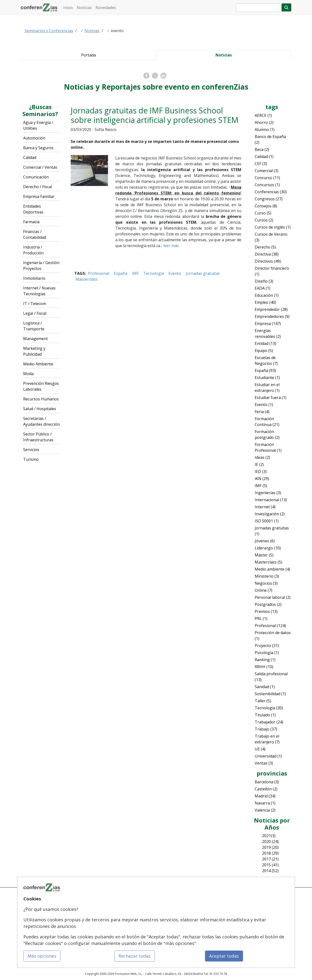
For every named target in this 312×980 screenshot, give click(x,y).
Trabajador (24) (269, 722)
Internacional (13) (271, 500)
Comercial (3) (267, 171)
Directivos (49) (268, 261)
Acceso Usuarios (79, 928)
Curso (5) (263, 213)
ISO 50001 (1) (267, 521)
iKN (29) (262, 479)
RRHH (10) (264, 667)
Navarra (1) (265, 803)
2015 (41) (270, 865)
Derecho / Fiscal (38, 187)
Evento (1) (264, 405)
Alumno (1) (265, 129)
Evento (175, 273)
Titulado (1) (265, 715)
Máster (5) (264, 555)
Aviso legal (167, 919)
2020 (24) (270, 841)
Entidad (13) (265, 343)
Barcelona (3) (267, 782)
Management (35, 339)
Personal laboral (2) (273, 597)
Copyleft (166, 928)
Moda (28, 374)
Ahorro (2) (264, 122)
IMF (135, 273)
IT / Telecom (35, 304)
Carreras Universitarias (129, 928)
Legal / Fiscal (35, 313)
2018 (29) (270, 853)
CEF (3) (261, 164)
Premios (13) (266, 611)
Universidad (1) (268, 756)
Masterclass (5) (268, 562)
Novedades (106, 8)
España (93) (265, 370)
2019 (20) (270, 847)
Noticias (84, 8)
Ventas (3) (264, 763)
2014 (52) (270, 871)
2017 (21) (270, 859)
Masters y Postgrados (128, 910)
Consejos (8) (266, 206)
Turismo (31, 459)
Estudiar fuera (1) (271, 398)
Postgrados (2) (268, 604)
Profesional (99, 273)
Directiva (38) (267, 254)
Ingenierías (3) (268, 493)
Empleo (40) (265, 302)
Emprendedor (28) (271, 309)
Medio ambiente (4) (272, 569)
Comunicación (36, 177)
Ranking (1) (265, 660)
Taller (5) (263, 701)
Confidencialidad (171, 910)
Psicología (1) (267, 653)
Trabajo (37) (266, 729)
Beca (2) (262, 149)
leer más (171, 246)
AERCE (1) (263, 115)
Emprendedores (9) (272, 316)
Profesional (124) (270, 626)
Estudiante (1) (267, 378)
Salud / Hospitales (40, 409)
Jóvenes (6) (265, 541)
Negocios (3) (266, 583)
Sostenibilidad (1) (270, 694)
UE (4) (260, 749)
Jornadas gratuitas (203, 273)
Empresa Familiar (39, 196)
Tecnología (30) (269, 708)
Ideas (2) (262, 457)
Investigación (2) (270, 514)
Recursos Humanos (41, 399)
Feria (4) (262, 412)
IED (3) (261, 472)
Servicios (31, 450)
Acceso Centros (78, 937)
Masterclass (87, 279)
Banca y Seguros (38, 148)
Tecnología (154, 273)
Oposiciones (122, 937)
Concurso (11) (267, 178)
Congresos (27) (269, 199)
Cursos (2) (264, 220)
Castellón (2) (266, 789)
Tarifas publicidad (80, 919)
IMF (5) (261, 486)
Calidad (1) (264, 157)
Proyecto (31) (267, 646)
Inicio (68, 8)
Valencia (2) (265, 810)
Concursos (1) (267, 185)
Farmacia (31, 222)
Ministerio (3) (267, 576)
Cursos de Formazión (128, 900)
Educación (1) (267, 295)
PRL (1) (261, 619)
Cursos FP (120, 919)
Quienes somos (78, 910)
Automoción (34, 138)
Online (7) (263, 590)
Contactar (166, 900)
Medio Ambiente (38, 364)
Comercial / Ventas (40, 167)
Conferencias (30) (271, 192)
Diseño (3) (264, 281)
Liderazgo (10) (268, 548)
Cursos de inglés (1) (273, 227)
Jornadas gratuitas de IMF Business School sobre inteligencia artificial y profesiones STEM (155, 115)
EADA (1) (263, 288)
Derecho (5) (265, 247)
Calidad (30, 157)
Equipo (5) (264, 351)
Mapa (71, 900)
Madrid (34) (265, 796)
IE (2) (259, 464)
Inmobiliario (34, 278)
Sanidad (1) (265, 687)
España (121, 273)
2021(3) (269, 836)
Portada (88, 55)
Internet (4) (265, 507)
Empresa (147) (268, 324)
